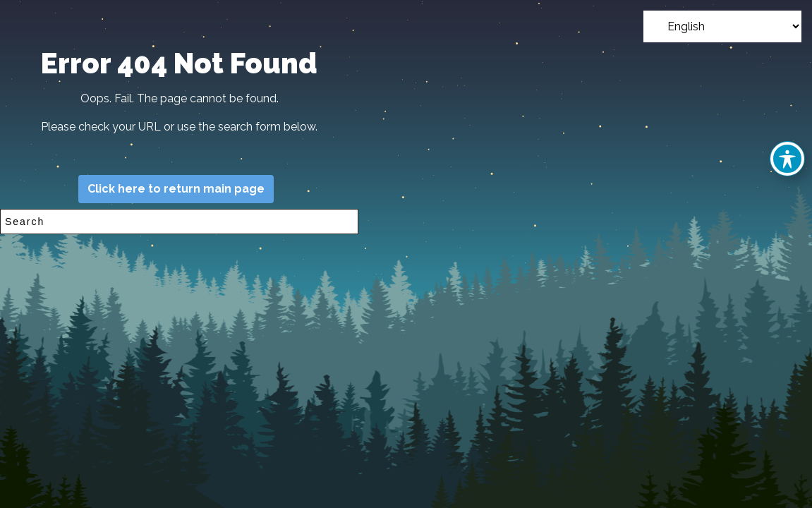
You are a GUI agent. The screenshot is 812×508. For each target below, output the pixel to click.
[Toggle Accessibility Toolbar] (787, 159)
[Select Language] (722, 26)
